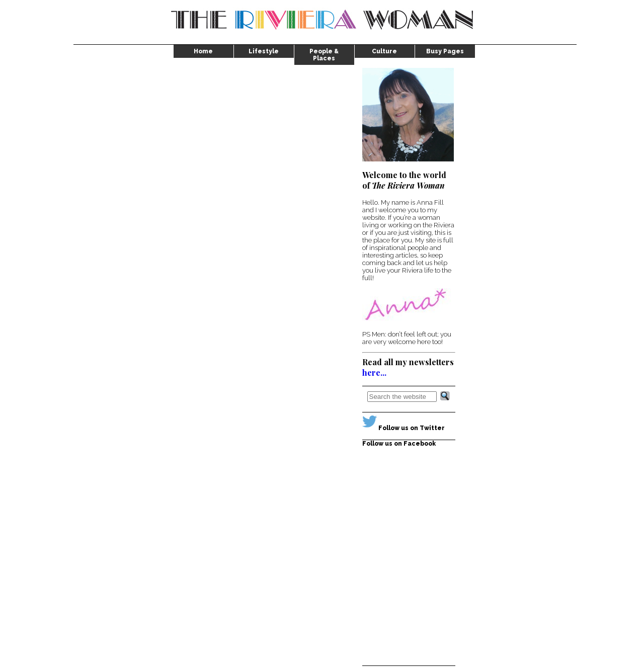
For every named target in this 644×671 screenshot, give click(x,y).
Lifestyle (264, 51)
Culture (384, 51)
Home (203, 51)
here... (374, 372)
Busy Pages (445, 51)
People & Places (324, 55)
